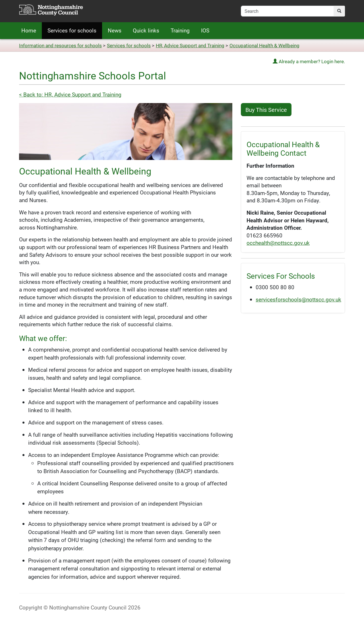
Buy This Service (266, 110)
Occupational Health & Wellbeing (264, 45)
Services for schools (72, 30)
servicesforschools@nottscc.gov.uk (298, 299)
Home (29, 30)
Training (180, 30)
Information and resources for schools (60, 45)
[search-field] (287, 11)
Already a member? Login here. (309, 61)
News (115, 30)
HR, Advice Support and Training (190, 45)
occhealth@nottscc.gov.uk (278, 243)
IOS (205, 30)
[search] (339, 11)
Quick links (146, 30)
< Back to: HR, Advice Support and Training (70, 94)
